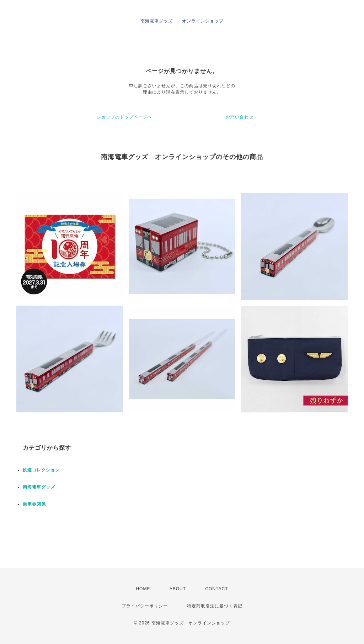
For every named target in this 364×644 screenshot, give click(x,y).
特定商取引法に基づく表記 (215, 606)
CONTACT (216, 589)
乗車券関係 (34, 504)
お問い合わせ (240, 117)
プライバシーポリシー (145, 606)
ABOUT (178, 589)
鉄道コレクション (41, 470)
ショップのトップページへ (124, 117)
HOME (143, 589)
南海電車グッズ (39, 487)
